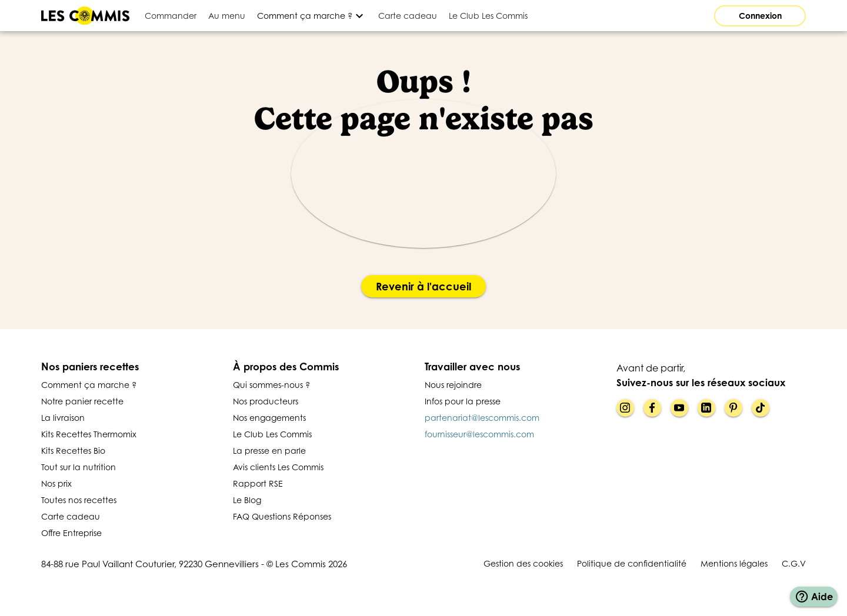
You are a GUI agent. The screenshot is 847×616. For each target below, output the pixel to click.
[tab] (171, 16)
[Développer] (312, 16)
